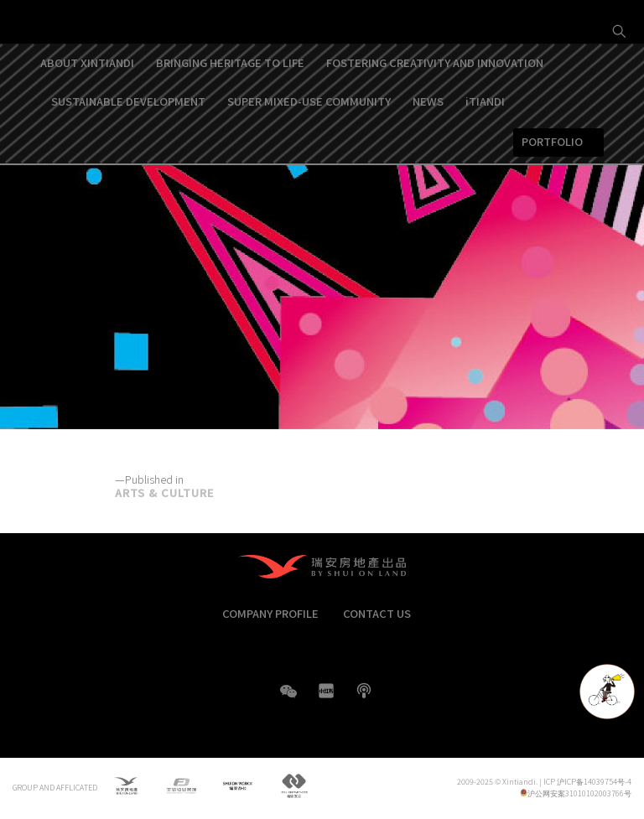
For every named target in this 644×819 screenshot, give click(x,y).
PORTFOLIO (552, 191)
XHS (326, 691)
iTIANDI (485, 150)
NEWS (428, 150)
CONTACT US (377, 613)
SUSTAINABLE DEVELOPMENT (128, 150)
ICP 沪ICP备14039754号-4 (587, 782)
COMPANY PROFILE (270, 613)
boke (364, 691)
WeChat (288, 700)
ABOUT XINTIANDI (87, 112)
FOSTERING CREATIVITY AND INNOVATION (435, 112)
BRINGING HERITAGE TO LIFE (230, 112)
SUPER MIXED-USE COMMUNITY (309, 150)
